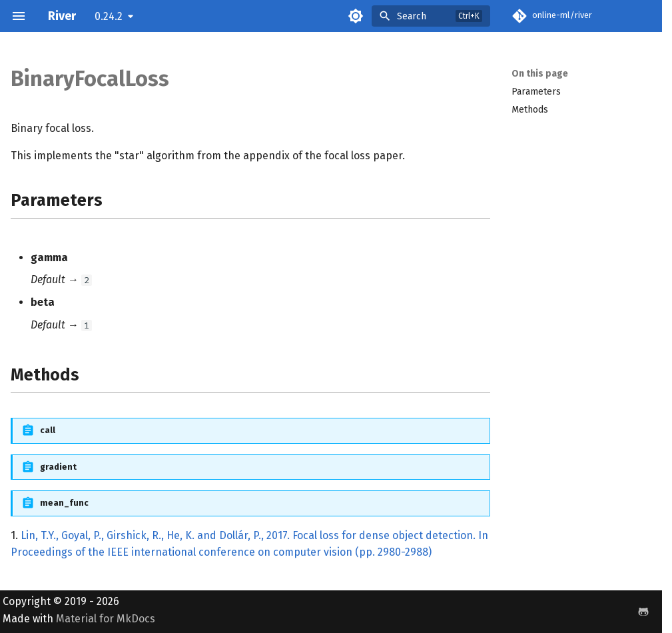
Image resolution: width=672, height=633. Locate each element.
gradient (58, 467)
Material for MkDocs (106, 619)
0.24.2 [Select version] (109, 16)
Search (412, 16)
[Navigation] (19, 16)
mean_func (64, 503)
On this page (540, 74)
